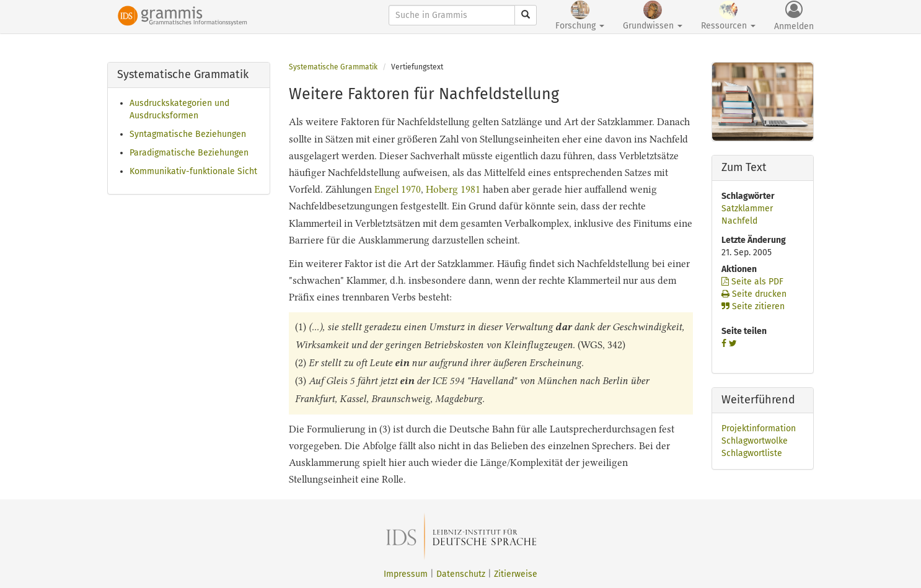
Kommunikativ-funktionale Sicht (193, 171)
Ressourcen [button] (728, 16)
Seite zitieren (753, 306)
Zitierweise (516, 574)
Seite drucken (754, 294)
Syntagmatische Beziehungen (188, 134)
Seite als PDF (752, 282)
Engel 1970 (398, 189)
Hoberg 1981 (453, 189)
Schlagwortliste (752, 453)
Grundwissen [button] (653, 16)
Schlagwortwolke (755, 441)
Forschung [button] (580, 16)
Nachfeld (739, 221)
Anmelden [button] (794, 16)
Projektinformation (759, 428)
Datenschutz (461, 574)
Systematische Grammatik (333, 67)
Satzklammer (747, 208)
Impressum (406, 574)
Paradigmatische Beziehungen (189, 153)
